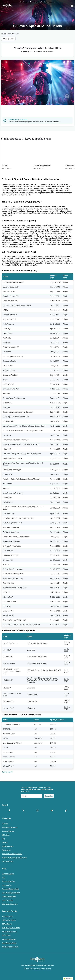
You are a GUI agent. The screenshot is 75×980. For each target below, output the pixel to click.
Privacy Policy (7, 885)
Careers (5, 842)
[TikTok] (66, 811)
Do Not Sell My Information (11, 893)
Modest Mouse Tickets (9, 932)
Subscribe (49, 796)
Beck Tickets (6, 935)
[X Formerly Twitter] (23, 811)
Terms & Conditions (8, 881)
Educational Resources (10, 904)
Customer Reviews (8, 831)
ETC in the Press (8, 861)
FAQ (4, 878)
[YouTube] (52, 811)
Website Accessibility (9, 896)
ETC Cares (6, 835)
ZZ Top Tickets (7, 924)
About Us (5, 823)
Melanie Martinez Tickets (10, 947)
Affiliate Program (8, 846)
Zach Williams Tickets (9, 943)
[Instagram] (37, 811)
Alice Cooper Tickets (9, 920)
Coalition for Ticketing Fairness (12, 854)
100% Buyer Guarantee (10, 827)
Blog (4, 839)
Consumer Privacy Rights (10, 889)
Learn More (56, 122)
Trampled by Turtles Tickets (11, 928)
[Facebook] (9, 811)
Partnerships (6, 850)
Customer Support (8, 874)
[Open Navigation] (72, 6)
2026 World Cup (7, 916)
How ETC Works (8, 900)
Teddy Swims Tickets (9, 939)
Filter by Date (8, 39)
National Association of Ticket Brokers (14, 858)
